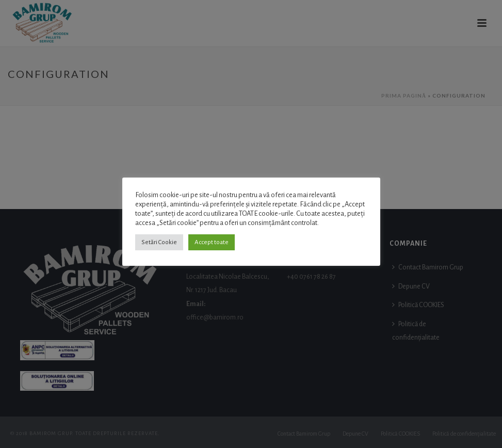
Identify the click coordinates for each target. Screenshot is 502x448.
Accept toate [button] (212, 242)
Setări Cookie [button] (159, 242)
